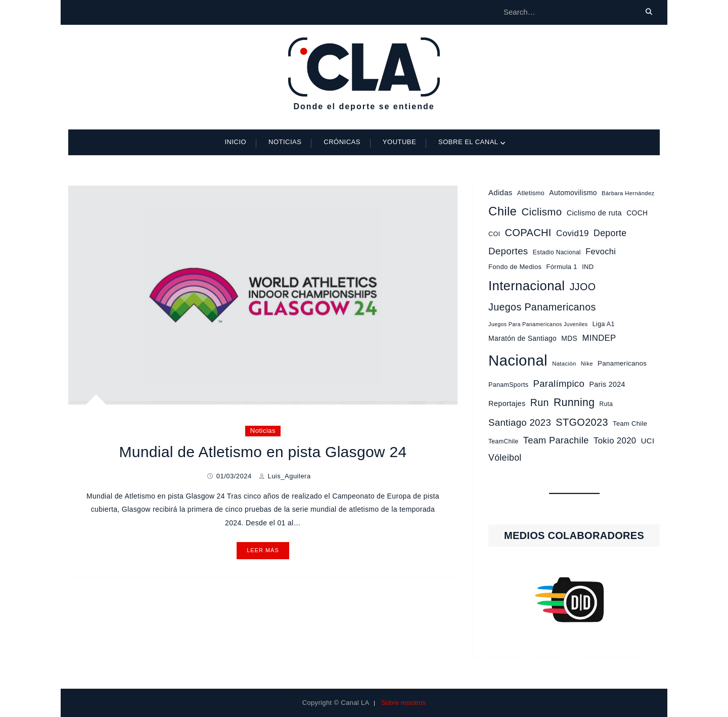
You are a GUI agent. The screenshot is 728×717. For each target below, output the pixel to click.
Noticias (285, 142)
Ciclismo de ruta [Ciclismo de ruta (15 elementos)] (594, 213)
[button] (574, 599)
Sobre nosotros (403, 703)
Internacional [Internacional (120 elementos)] (527, 286)
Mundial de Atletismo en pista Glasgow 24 (263, 452)
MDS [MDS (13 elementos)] (569, 338)
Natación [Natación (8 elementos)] (564, 364)
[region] (574, 599)
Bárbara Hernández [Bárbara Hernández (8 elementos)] (628, 193)
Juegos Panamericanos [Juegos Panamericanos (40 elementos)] (542, 307)
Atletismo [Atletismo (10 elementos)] (531, 193)
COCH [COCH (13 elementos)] (637, 213)
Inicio (235, 142)
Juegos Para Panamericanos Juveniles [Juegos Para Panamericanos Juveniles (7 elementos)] (538, 324)
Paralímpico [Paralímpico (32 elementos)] (559, 384)
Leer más (263, 550)
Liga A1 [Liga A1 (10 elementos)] (604, 324)
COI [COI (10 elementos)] (494, 234)
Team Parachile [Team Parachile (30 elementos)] (556, 440)
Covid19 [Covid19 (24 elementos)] (573, 233)
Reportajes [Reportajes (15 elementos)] (507, 404)
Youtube (399, 142)
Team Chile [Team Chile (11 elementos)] (630, 423)
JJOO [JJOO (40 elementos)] (583, 287)
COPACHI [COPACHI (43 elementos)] (528, 233)
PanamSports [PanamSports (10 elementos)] (508, 385)
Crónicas (342, 142)
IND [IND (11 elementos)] (588, 267)
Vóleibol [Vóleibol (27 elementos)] (505, 458)
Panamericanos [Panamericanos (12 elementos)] (622, 363)
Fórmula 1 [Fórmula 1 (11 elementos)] (562, 267)
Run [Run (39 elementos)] (540, 402)
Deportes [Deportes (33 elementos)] (508, 251)
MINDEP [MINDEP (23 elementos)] (599, 338)
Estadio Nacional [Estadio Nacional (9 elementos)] (557, 252)
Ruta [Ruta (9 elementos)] (606, 404)
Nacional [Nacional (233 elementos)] (518, 360)
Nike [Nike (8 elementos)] (587, 364)
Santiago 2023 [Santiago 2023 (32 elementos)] (520, 422)
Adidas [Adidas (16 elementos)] (500, 193)
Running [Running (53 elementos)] (574, 402)
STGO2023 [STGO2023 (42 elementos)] (582, 422)
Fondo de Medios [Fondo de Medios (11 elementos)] (515, 267)
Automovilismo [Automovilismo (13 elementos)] (573, 193)
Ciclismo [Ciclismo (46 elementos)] (541, 212)
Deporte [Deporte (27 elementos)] (610, 233)
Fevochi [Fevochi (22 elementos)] (601, 251)
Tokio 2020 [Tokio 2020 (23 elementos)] (615, 441)
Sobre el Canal (468, 142)
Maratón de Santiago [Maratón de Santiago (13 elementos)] (522, 338)
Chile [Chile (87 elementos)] (503, 211)
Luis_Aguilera (289, 476)
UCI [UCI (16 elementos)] (648, 441)
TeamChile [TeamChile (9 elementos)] (503, 441)
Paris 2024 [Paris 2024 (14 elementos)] (607, 384)
